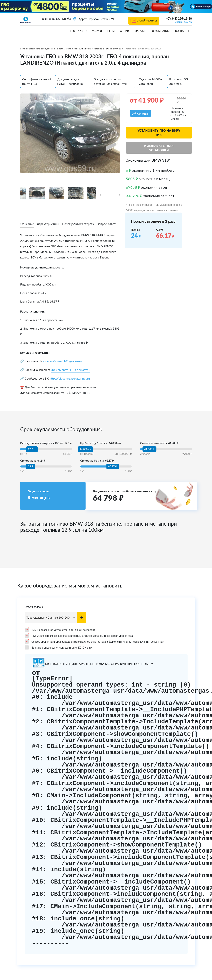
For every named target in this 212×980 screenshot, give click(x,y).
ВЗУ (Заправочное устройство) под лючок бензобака (60, 630)
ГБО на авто (79, 31)
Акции (125, 31)
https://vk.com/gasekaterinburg (70, 378)
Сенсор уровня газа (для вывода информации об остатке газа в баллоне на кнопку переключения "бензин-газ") (95, 642)
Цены (111, 31)
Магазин (141, 31)
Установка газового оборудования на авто (42, 49)
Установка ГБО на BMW (79, 49)
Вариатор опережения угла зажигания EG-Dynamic (59, 647)
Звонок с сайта (183, 22)
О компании (161, 31)
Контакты (182, 31)
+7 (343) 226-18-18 (179, 18)
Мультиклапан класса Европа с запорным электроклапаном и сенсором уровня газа (79, 636)
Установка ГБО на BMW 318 (108, 49)
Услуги (97, 31)
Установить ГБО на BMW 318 (159, 133)
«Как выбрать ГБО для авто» (63, 361)
